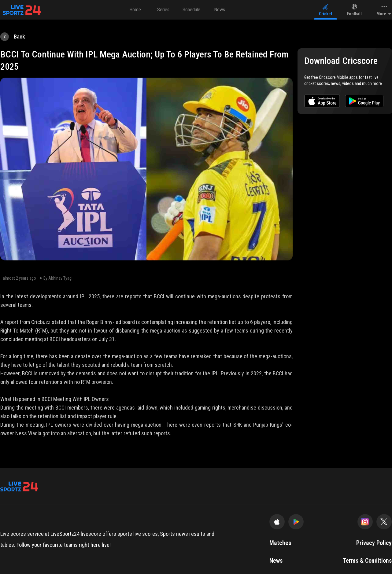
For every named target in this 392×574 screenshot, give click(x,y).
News (220, 10)
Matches (280, 543)
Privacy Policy (374, 543)
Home (135, 10)
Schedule (191, 10)
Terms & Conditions (367, 561)
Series (163, 10)
